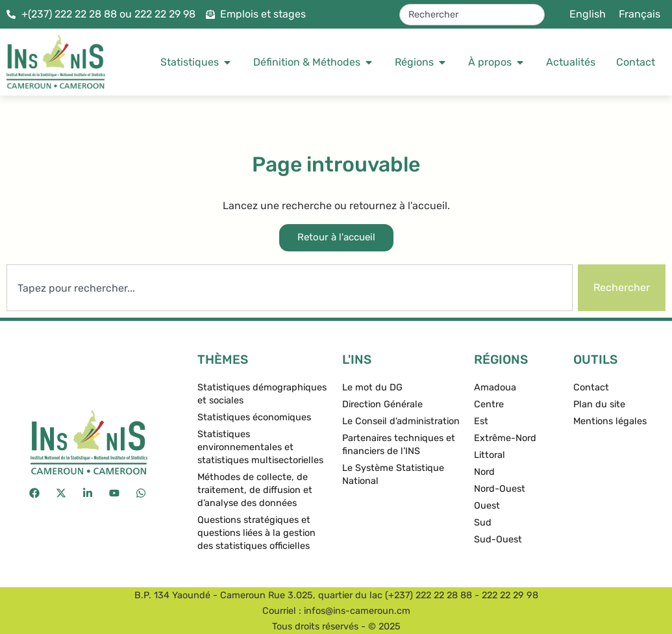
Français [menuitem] (640, 14)
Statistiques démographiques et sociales (262, 394)
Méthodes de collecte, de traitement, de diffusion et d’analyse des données (255, 490)
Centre (489, 404)
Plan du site (599, 404)
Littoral (490, 455)
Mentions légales (610, 421)
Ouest (487, 506)
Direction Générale (382, 404)
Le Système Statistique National (393, 475)
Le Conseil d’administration (401, 421)
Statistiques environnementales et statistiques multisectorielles (260, 447)
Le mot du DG (372, 387)
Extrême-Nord (505, 438)
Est (481, 421)
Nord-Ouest (500, 489)
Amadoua (495, 387)
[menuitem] (588, 14)
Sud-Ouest (498, 539)
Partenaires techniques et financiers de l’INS (399, 445)
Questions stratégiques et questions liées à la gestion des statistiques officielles (256, 533)
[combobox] (472, 15)
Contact (591, 387)
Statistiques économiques (254, 417)
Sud (483, 523)
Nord (484, 472)
